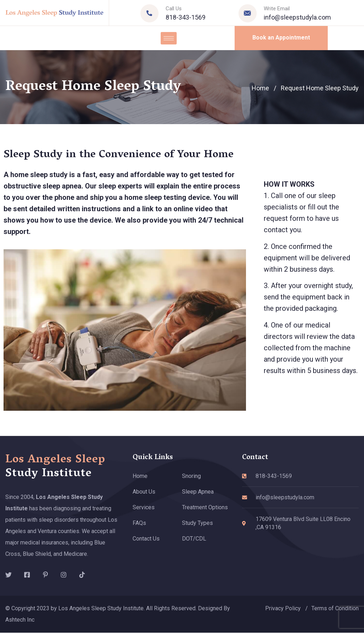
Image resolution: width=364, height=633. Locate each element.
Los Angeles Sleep (55, 467)
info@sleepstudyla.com (297, 17)
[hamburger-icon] (169, 38)
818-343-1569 (186, 17)
